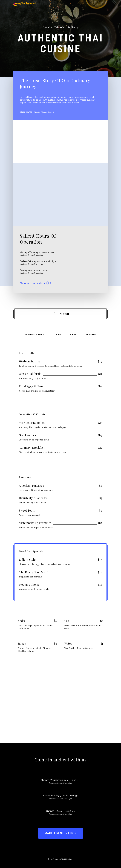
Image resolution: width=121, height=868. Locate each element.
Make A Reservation (32, 283)
